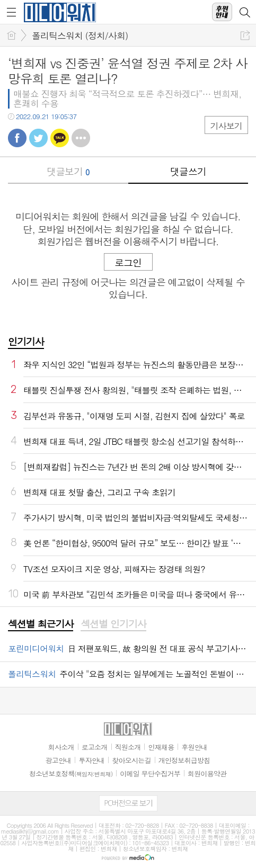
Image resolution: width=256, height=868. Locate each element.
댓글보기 (68, 171)
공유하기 (245, 35)
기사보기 (226, 126)
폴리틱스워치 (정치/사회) (80, 35)
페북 (17, 138)
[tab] (41, 624)
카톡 (60, 138)
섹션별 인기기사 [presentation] (113, 624)
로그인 (128, 262)
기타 (81, 138)
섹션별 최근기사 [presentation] (41, 624)
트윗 (38, 138)
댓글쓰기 (188, 171)
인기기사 (26, 341)
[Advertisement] (128, 855)
